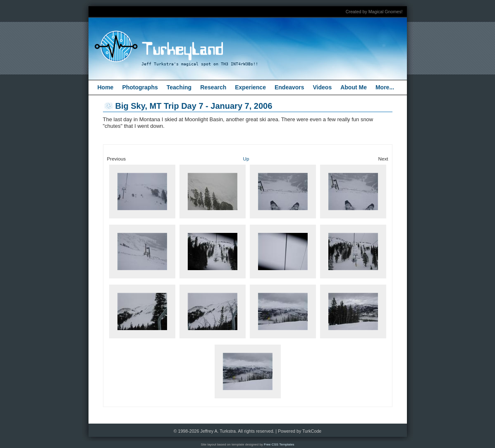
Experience (250, 87)
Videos (323, 87)
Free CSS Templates (279, 444)
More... (385, 87)
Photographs (140, 87)
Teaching (179, 87)
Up (246, 159)
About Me (354, 87)
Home (106, 87)
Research (213, 87)
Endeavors (289, 87)
